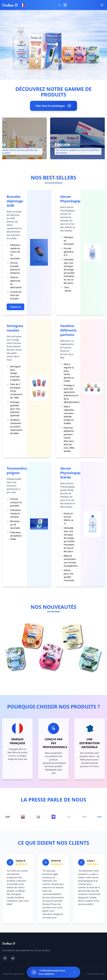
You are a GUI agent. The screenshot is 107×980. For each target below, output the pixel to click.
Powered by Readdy (96, 974)
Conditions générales (13, 974)
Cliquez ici (15, 307)
